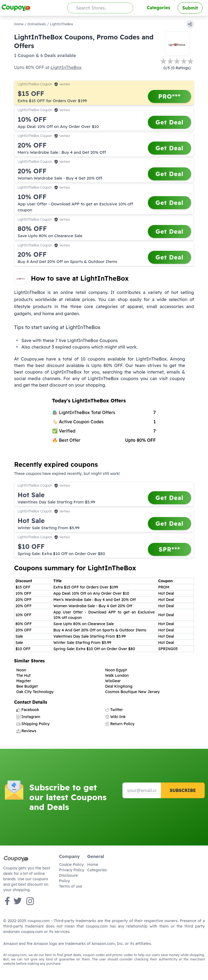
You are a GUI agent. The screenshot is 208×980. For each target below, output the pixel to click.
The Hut (23, 675)
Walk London (117, 675)
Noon (21, 670)
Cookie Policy (71, 865)
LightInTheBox (66, 67)
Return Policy (120, 724)
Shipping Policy (33, 724)
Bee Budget (27, 686)
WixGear (113, 681)
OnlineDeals (37, 24)
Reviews (26, 731)
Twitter (114, 710)
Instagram (28, 717)
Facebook (28, 710)
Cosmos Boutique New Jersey (132, 692)
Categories (158, 8)
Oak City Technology (35, 692)
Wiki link (115, 717)
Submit (190, 8)
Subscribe (183, 790)
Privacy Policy (72, 870)
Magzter (24, 681)
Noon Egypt (116, 670)
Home (19, 24)
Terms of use (71, 886)
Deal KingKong (119, 686)
